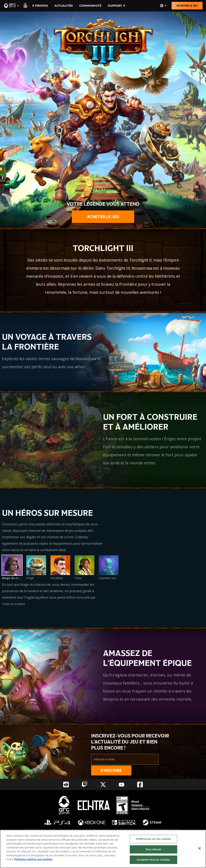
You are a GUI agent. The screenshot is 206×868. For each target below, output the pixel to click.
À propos (40, 6)
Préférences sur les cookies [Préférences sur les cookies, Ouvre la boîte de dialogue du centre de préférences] (153, 839)
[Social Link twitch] (84, 784)
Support (116, 6)
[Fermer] (200, 848)
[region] (103, 849)
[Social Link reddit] (66, 784)
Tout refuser (153, 849)
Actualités (64, 6)
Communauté (90, 6)
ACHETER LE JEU (187, 6)
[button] (12, 6)
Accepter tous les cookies (153, 860)
